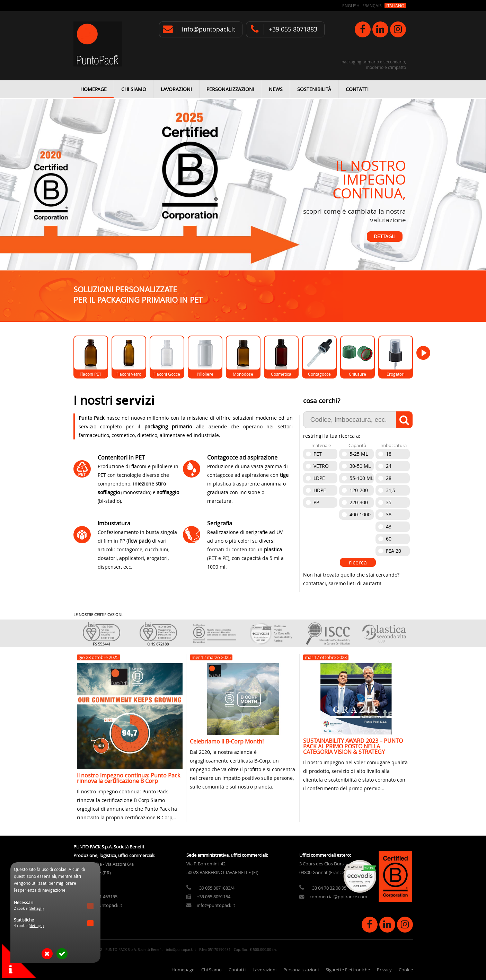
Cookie (406, 970)
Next (469, 193)
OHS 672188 (158, 644)
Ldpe (319, 478)
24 (389, 466)
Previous (17, 193)
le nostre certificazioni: (98, 614)
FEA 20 (394, 551)
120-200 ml (359, 491)
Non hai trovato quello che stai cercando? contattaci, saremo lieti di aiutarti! (351, 579)
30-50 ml (360, 466)
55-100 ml (361, 478)
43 (389, 527)
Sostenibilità (314, 89)
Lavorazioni (176, 89)
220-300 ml (359, 503)
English (351, 6)
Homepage (94, 89)
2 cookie (29, 908)
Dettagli (385, 237)
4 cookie (29, 926)
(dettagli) (36, 908)
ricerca (358, 562)
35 (389, 502)
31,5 (391, 490)
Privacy (384, 970)
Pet (318, 454)
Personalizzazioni (230, 89)
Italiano (395, 6)
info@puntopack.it (209, 29)
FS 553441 (102, 644)
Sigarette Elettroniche (348, 970)
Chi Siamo (134, 89)
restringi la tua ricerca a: (332, 436)
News (276, 89)
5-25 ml (359, 454)
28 (389, 478)
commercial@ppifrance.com (338, 897)
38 (389, 514)
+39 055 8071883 (293, 29)
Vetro (321, 466)
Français (372, 6)
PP (316, 502)
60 (389, 539)
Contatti (357, 89)
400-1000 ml (360, 515)
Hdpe (320, 490)
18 (389, 454)
